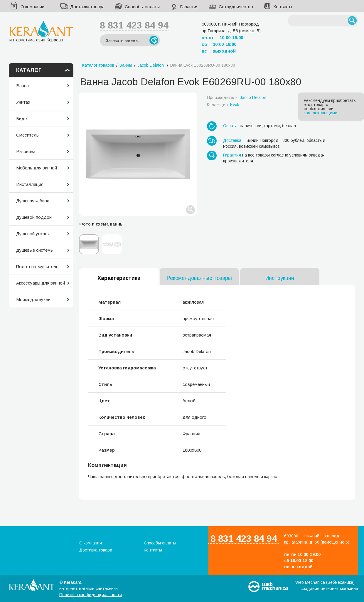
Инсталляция (30, 184)
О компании (32, 7)
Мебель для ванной (37, 168)
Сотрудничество (236, 7)
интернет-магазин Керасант (41, 31)
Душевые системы (35, 250)
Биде (21, 118)
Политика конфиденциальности (91, 595)
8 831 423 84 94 (134, 25)
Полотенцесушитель (37, 266)
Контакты (283, 7)
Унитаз (23, 102)
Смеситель (27, 135)
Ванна (22, 86)
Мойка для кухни (33, 299)
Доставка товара (87, 7)
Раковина (26, 151)
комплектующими (321, 113)
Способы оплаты (142, 7)
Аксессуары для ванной (41, 283)
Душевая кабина (33, 201)
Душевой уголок (33, 234)
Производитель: (237, 97)
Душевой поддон (34, 217)
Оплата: (231, 126)
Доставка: (233, 140)
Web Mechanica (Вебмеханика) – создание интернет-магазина (327, 585)
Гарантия (189, 7)
